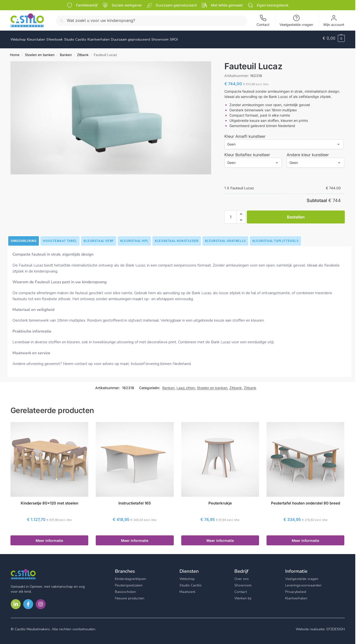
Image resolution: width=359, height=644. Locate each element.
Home (15, 52)
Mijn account (334, 21)
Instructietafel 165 (135, 500)
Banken (66, 52)
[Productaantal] (231, 214)
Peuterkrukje (220, 500)
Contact (263, 21)
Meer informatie (49, 538)
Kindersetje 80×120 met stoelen (49, 500)
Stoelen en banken (40, 52)
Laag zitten (186, 385)
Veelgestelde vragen (296, 21)
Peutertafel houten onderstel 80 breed (306, 500)
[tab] (24, 238)
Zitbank (83, 52)
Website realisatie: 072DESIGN (320, 626)
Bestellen (296, 214)
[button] (334, 38)
